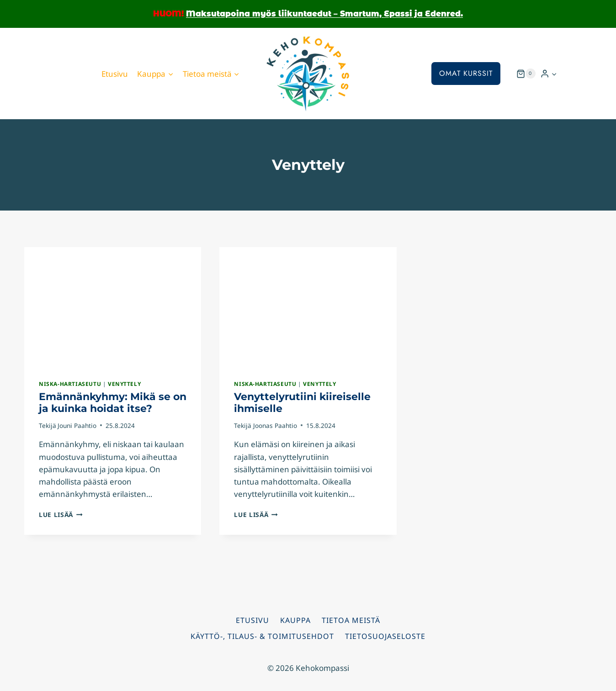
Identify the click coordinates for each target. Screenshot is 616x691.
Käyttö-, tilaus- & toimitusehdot (262, 636)
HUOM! (168, 14)
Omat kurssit (466, 73)
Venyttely (124, 384)
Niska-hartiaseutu (70, 384)
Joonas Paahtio (275, 425)
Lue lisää (61, 514)
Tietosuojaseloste (385, 636)
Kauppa (295, 620)
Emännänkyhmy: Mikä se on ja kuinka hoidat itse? (113, 402)
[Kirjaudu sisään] (549, 74)
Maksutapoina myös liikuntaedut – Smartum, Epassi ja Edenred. (324, 14)
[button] (554, 74)
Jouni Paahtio (77, 425)
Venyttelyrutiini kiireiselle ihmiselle (302, 402)
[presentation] (113, 306)
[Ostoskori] (526, 74)
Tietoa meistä (351, 620)
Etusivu (115, 74)
